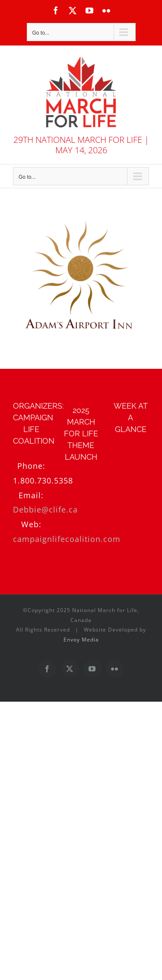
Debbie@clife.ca (45, 509)
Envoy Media (81, 640)
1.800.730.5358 (43, 480)
